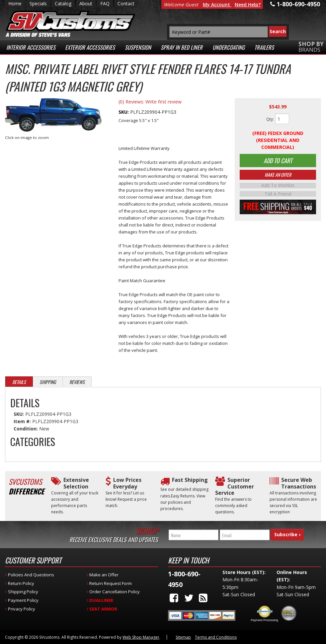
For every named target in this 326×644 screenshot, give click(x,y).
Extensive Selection (76, 483)
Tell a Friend (278, 196)
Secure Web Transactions (299, 483)
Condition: (26, 429)
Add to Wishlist (278, 188)
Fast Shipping (190, 480)
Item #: (23, 421)
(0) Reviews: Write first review (150, 102)
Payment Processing (264, 620)
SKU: (124, 112)
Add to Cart (278, 161)
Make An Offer (278, 177)
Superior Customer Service (235, 486)
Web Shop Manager (141, 637)
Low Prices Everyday (127, 483)
